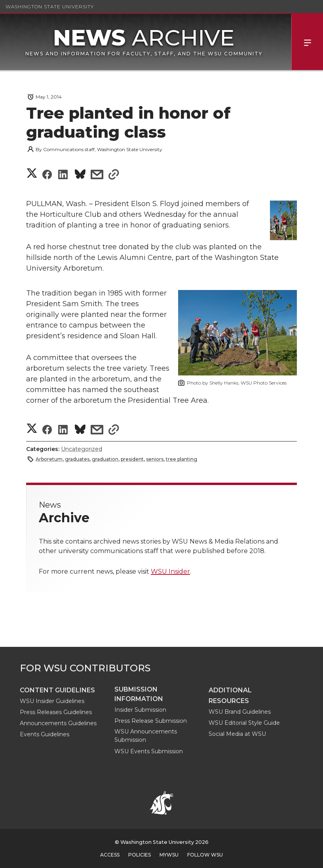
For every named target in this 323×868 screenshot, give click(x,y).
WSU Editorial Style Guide (244, 723)
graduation (105, 459)
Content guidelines (57, 690)
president (132, 459)
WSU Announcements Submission (146, 736)
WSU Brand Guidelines (240, 712)
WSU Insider (170, 571)
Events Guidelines (45, 734)
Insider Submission (140, 710)
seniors (155, 459)
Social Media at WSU (237, 734)
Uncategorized (82, 449)
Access (110, 855)
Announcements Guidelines (58, 723)
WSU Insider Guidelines (52, 701)
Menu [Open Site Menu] (307, 42)
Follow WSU (205, 855)
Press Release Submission (151, 721)
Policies (140, 855)
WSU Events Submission (149, 751)
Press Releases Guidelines (56, 712)
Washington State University (50, 7)
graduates (77, 459)
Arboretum (49, 459)
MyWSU (169, 855)
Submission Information (139, 694)
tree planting (181, 459)
